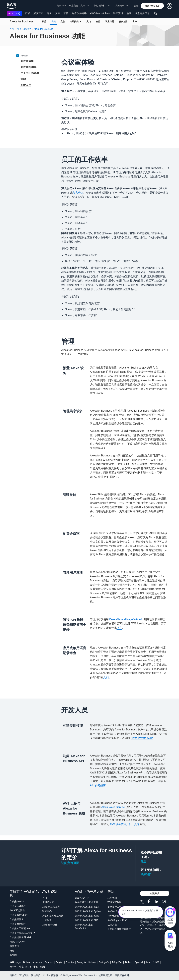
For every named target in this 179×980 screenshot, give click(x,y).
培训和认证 (48, 902)
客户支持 (118, 13)
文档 (58, 13)
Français (81, 962)
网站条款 (36, 975)
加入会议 (78, 193)
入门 (89, 22)
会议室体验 (27, 61)
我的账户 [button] (122, 6)
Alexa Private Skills (142, 738)
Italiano (92, 962)
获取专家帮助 (114, 902)
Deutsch (49, 962)
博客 (119, 628)
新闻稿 (13, 955)
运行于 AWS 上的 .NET (87, 907)
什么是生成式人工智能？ (22, 933)
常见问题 (109, 22)
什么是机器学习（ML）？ (23, 937)
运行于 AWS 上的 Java (87, 916)
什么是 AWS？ (17, 901)
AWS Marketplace (100, 13)
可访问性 (24, 975)
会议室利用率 (28, 67)
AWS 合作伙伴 (50, 925)
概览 (44, 22)
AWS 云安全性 (17, 942)
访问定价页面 (70, 863)
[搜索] (156, 14)
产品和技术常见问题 (53, 916)
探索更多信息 (142, 13)
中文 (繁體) (39, 967)
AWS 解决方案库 (51, 907)
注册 (144, 861)
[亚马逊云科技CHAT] (170, 913)
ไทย (148, 962)
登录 (136, 6)
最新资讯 (14, 946)
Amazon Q (14, 13)
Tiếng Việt (117, 962)
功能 (53, 22)
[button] (152, 6)
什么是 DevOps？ (19, 915)
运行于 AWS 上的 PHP (87, 920)
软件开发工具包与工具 (87, 902)
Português (104, 962)
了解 (66, 13)
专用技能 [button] (75, 22)
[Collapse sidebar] (18, 56)
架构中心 (47, 911)
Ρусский (139, 962)
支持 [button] (85, 6)
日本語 (156, 962)
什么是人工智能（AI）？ (22, 928)
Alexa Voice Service (113, 807)
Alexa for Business (22, 22)
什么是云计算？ (18, 906)
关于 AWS (62, 6)
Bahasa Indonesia (33, 962)
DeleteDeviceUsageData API (126, 619)
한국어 (13, 967)
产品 (28, 13)
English (59, 962)
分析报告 (47, 920)
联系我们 (74, 6)
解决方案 (38, 13)
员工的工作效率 (30, 73)
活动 (129, 13)
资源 (98, 22)
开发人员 (26, 85)
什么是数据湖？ (18, 924)
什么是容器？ (17, 919)
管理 (23, 79)
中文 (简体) (25, 967)
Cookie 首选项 (50, 975)
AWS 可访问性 (17, 910)
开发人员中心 (82, 898)
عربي (18, 962)
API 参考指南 (98, 785)
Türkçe (128, 962)
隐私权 (13, 975)
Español (70, 962)
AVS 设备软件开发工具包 (125, 824)
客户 (135, 22)
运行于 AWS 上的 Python (88, 911)
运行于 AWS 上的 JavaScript (84, 926)
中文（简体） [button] (102, 6)
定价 (49, 13)
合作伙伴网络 (79, 13)
